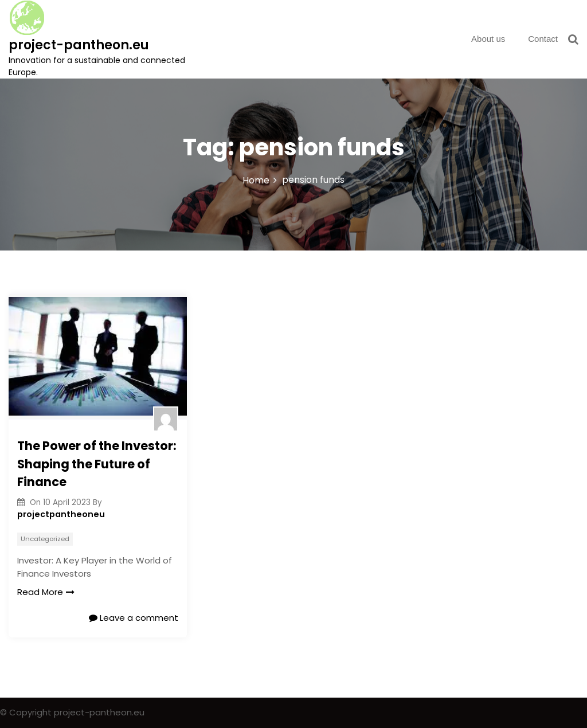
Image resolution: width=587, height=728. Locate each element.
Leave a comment (134, 618)
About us (488, 39)
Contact (543, 39)
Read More (46, 592)
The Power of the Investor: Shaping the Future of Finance (97, 464)
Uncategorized (45, 539)
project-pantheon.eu (79, 45)
